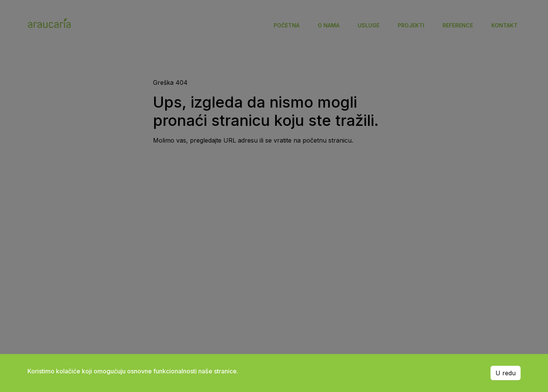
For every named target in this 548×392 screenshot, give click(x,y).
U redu (506, 373)
